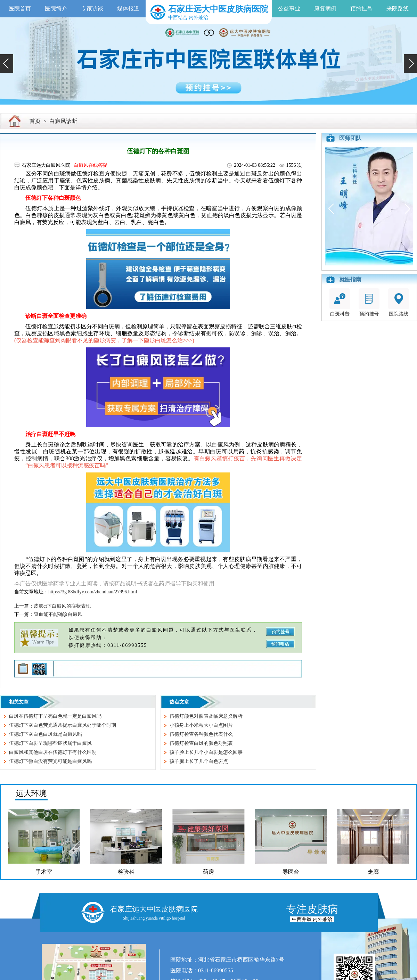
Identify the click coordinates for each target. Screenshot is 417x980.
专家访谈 (92, 9)
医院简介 (56, 9)
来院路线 (398, 9)
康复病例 (325, 9)
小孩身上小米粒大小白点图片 (201, 725)
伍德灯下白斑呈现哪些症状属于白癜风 (50, 743)
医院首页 (20, 9)
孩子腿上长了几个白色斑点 (199, 761)
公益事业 (289, 9)
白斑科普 (340, 302)
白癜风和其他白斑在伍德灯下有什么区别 (53, 752)
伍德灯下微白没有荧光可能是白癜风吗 (50, 761)
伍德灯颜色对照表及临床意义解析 (206, 716)
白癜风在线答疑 (91, 165)
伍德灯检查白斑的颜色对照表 (201, 743)
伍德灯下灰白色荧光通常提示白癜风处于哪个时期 (63, 725)
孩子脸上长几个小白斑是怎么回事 (206, 752)
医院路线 (399, 302)
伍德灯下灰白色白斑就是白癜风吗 (46, 734)
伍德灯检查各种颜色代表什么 (201, 734)
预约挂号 (361, 9)
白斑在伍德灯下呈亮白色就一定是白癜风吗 (55, 716)
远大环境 (31, 793)
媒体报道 (128, 9)
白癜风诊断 (63, 121)
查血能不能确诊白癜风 (58, 614)
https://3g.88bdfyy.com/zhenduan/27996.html (93, 592)
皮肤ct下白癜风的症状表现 (62, 606)
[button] (7, 64)
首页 (35, 121)
